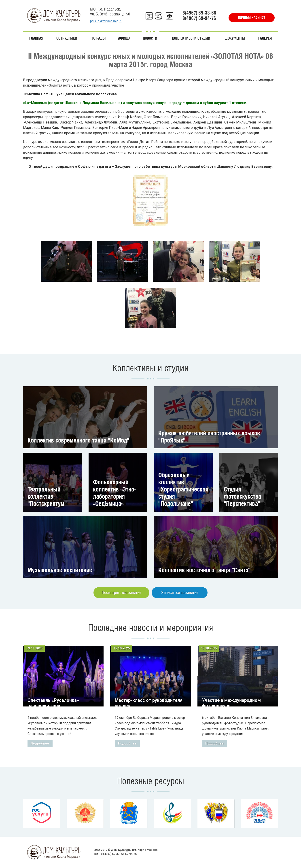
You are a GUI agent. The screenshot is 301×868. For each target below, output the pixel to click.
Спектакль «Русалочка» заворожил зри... (53, 703)
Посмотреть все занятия (121, 592)
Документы (235, 38)
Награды (98, 38)
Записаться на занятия (180, 592)
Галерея (265, 38)
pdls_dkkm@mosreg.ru (106, 21)
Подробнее (40, 743)
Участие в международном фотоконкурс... (231, 703)
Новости (150, 38)
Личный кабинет (252, 17)
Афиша (124, 38)
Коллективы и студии (191, 38)
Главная (36, 38)
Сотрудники (67, 38)
